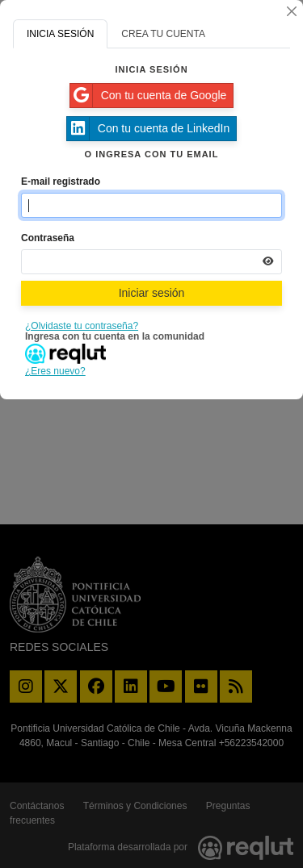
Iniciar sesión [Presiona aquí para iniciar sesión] (152, 293)
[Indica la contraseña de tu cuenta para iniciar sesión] (151, 262)
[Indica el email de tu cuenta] (151, 205)
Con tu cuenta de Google (149, 96)
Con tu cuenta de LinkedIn (148, 129)
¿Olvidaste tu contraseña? (82, 326)
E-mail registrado (61, 182)
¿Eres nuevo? (55, 371)
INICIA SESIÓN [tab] (60, 34)
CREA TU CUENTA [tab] (163, 34)
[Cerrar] (292, 11)
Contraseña (48, 238)
